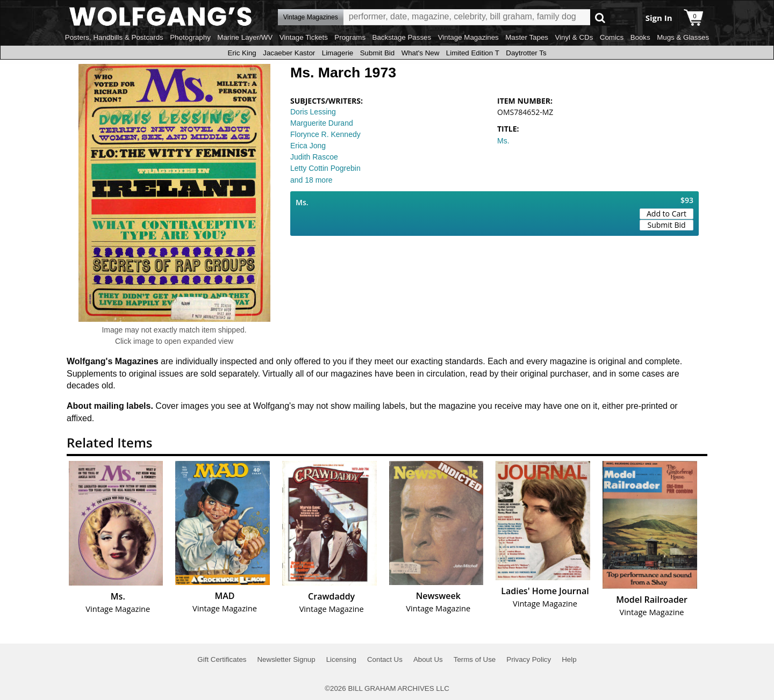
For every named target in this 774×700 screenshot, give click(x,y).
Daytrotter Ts (526, 53)
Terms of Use (475, 659)
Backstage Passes (402, 37)
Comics (612, 37)
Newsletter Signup (286, 659)
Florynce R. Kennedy (325, 134)
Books (640, 37)
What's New (421, 53)
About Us (428, 659)
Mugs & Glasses (683, 37)
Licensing (341, 659)
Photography (190, 37)
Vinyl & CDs (574, 37)
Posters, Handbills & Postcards (114, 37)
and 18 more (311, 180)
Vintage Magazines (468, 37)
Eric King (242, 53)
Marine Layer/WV (245, 37)
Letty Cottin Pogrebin (325, 168)
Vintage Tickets (304, 37)
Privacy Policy (529, 659)
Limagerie (338, 53)
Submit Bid (377, 53)
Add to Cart (666, 214)
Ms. (503, 141)
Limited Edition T (473, 53)
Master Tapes (527, 37)
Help (569, 659)
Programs (350, 37)
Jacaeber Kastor (289, 53)
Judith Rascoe (314, 157)
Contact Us (385, 659)
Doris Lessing (313, 112)
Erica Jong (308, 146)
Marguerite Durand (322, 123)
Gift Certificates (222, 659)
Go (600, 17)
